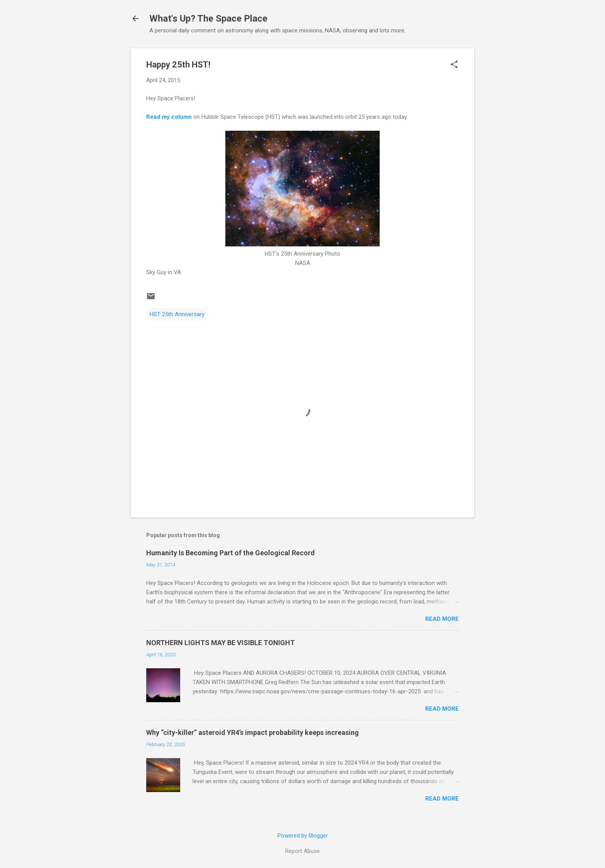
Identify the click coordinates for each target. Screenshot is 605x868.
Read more (442, 619)
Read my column (169, 117)
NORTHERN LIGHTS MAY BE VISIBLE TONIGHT (221, 643)
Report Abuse (302, 851)
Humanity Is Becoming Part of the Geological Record (231, 553)
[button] (454, 65)
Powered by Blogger (303, 836)
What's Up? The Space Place (208, 19)
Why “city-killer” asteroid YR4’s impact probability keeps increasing (253, 732)
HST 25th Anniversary (177, 314)
